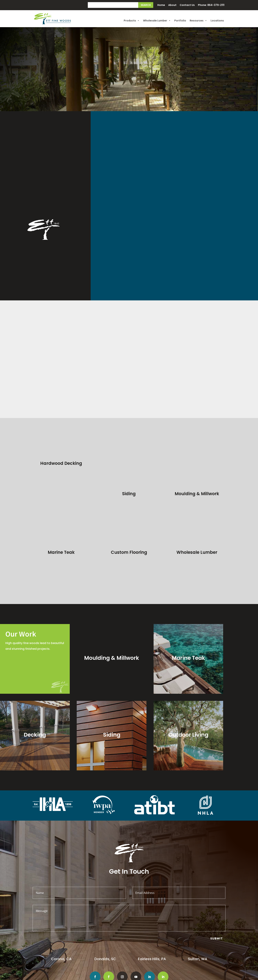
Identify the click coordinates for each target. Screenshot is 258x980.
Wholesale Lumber (157, 21)
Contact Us (187, 5)
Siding (129, 463)
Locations (217, 21)
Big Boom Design (198, 976)
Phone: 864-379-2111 (211, 5)
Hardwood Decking (61, 463)
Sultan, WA (198, 929)
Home (161, 5)
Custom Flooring (129, 492)
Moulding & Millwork (197, 463)
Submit (217, 908)
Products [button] (132, 21)
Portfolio (180, 21)
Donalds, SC (105, 929)
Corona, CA (62, 929)
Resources (198, 21)
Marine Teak (61, 522)
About (172, 5)
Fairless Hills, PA (152, 929)
